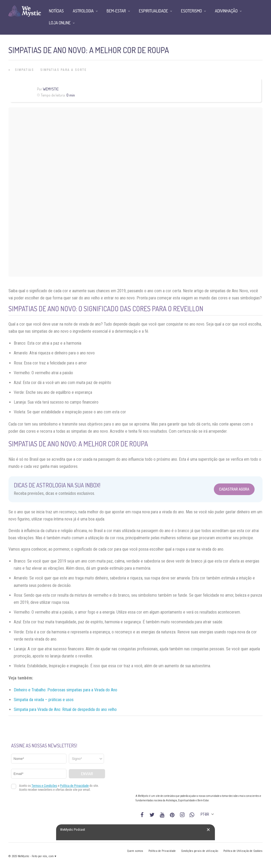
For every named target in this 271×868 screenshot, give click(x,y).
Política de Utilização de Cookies (243, 851)
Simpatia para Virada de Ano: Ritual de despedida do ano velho (65, 709)
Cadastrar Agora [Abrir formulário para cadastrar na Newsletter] (234, 489)
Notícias (56, 11)
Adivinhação (226, 11)
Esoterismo (191, 11)
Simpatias (24, 70)
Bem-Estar (116, 11)
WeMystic (51, 89)
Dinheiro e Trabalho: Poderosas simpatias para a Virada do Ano (66, 690)
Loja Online (60, 23)
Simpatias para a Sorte (63, 70)
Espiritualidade (153, 11)
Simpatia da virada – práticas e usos (44, 700)
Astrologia (83, 11)
